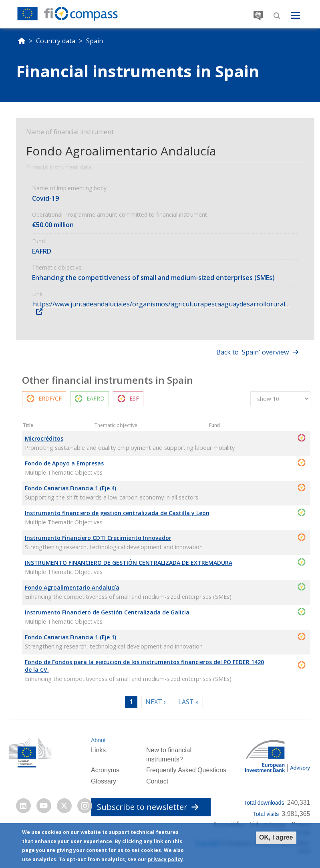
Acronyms (105, 770)
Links (98, 750)
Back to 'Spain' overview (253, 352)
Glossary (104, 781)
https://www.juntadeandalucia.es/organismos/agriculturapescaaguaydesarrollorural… (161, 304)
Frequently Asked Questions (186, 770)
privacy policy (165, 859)
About (98, 740)
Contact (157, 781)
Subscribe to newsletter (148, 807)
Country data (56, 41)
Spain (95, 41)
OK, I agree (276, 837)
